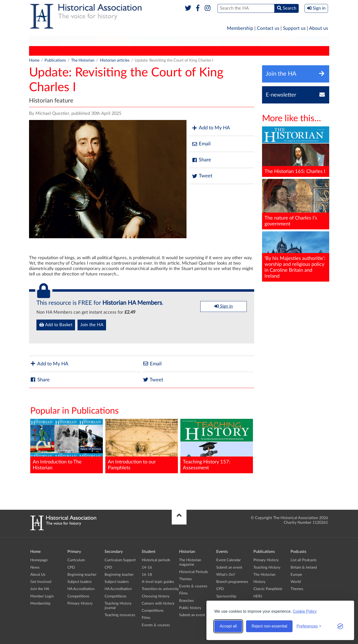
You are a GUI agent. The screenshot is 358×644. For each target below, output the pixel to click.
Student (114, 41)
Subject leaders (80, 582)
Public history (190, 608)
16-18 (147, 575)
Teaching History (81, 51)
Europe (296, 575)
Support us (294, 28)
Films (146, 618)
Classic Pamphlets (169, 51)
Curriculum (76, 560)
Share (201, 160)
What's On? (226, 575)
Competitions (78, 596)
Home (34, 60)
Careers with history (158, 603)
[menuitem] (45, 41)
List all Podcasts (304, 560)
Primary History (45, 51)
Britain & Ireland (304, 568)
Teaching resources (120, 615)
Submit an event (192, 615)
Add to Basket (56, 325)
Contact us (268, 28)
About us (319, 28)
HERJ (197, 51)
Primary (44, 41)
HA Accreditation (81, 589)
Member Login (42, 596)
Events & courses (156, 625)
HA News (217, 51)
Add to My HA (211, 128)
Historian (201, 41)
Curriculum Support (120, 560)
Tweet (202, 176)
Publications (239, 41)
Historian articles (115, 60)
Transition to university (160, 589)
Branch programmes (232, 582)
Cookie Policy (305, 611)
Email (201, 144)
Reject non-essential (269, 626)
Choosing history (156, 596)
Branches (312, 41)
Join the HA (92, 325)
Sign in (224, 306)
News (35, 568)
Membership (240, 28)
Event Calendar (228, 560)
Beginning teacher (82, 575)
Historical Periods (194, 572)
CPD (71, 568)
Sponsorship (226, 596)
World (296, 582)
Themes (186, 579)
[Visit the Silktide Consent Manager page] (340, 626)
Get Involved (41, 582)
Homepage (39, 560)
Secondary (79, 41)
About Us (38, 575)
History (140, 51)
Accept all (228, 626)
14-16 (147, 568)
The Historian (114, 51)
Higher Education (156, 41)
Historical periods (156, 560)
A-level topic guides (158, 582)
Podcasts (277, 41)
